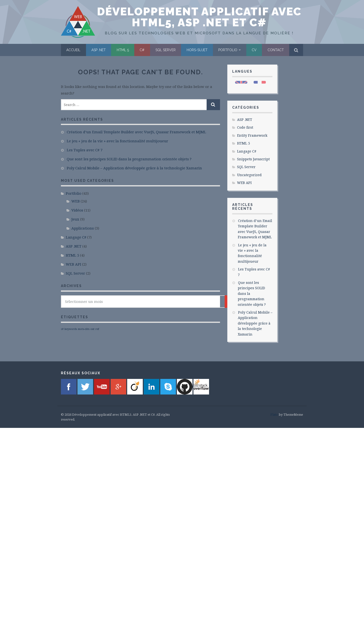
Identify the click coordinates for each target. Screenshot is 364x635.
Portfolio (228, 50)
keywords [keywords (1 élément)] (71, 329)
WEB (76, 201)
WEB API (73, 264)
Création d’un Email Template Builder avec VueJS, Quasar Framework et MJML (136, 132)
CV (254, 50)
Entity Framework (252, 135)
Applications (83, 228)
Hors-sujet (197, 50)
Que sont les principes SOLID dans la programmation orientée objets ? (129, 159)
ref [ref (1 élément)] (97, 329)
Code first (245, 127)
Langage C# (76, 237)
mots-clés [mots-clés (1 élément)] (84, 329)
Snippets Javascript (253, 159)
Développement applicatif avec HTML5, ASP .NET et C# (199, 17)
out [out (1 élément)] (92, 329)
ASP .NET (99, 50)
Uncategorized (249, 175)
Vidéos (77, 210)
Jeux (75, 219)
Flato (274, 414)
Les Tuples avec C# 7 (85, 150)
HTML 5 (123, 50)
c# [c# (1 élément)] (62, 329)
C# (142, 50)
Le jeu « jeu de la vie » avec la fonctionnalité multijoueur (117, 141)
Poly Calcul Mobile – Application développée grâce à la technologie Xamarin (134, 168)
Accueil (73, 50)
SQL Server (166, 50)
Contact (276, 50)
